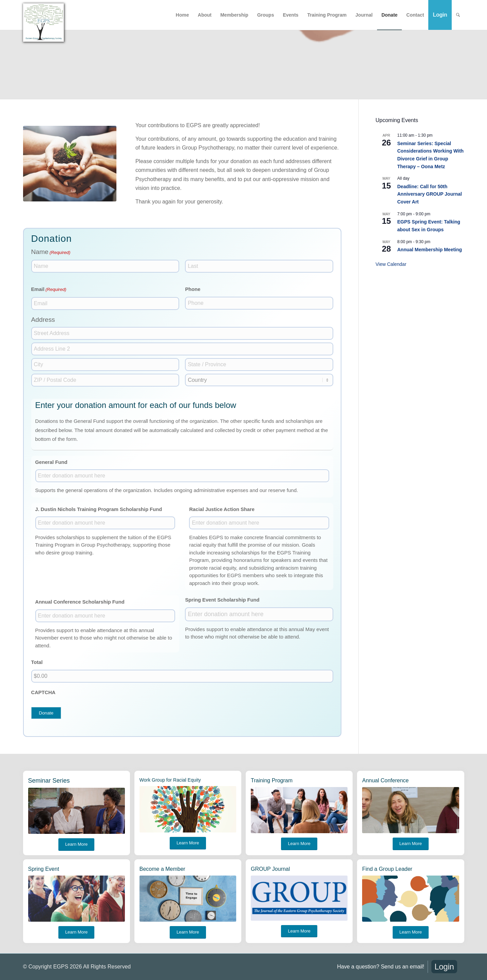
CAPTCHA (43, 692)
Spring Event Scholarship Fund (222, 600)
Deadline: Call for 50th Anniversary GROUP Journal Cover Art (430, 194)
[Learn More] (76, 845)
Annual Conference (385, 780)
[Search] (458, 15)
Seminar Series (49, 781)
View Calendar (391, 264)
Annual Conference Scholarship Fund (80, 602)
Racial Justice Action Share (222, 509)
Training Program (272, 780)
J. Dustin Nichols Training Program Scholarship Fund (99, 509)
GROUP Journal (270, 869)
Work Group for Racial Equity (170, 780)
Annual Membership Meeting (430, 250)
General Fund (51, 462)
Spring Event (44, 869)
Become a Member (162, 869)
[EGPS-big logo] (43, 23)
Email (49, 290)
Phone (193, 289)
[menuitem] (182, 15)
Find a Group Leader (387, 869)
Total (37, 662)
